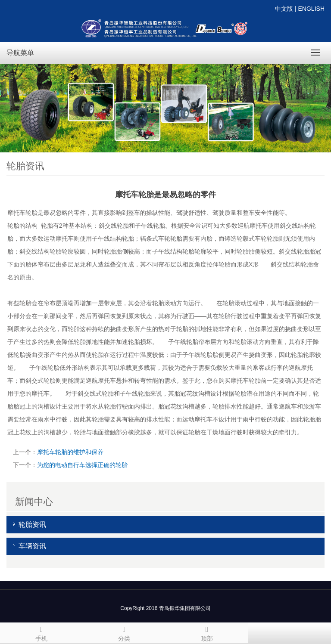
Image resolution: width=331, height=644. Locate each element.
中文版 (284, 9)
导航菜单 (20, 53)
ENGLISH (311, 9)
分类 (124, 632)
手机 (41, 632)
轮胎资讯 (32, 525)
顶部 (207, 632)
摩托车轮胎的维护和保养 (70, 452)
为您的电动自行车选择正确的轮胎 (82, 465)
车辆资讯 (32, 546)
